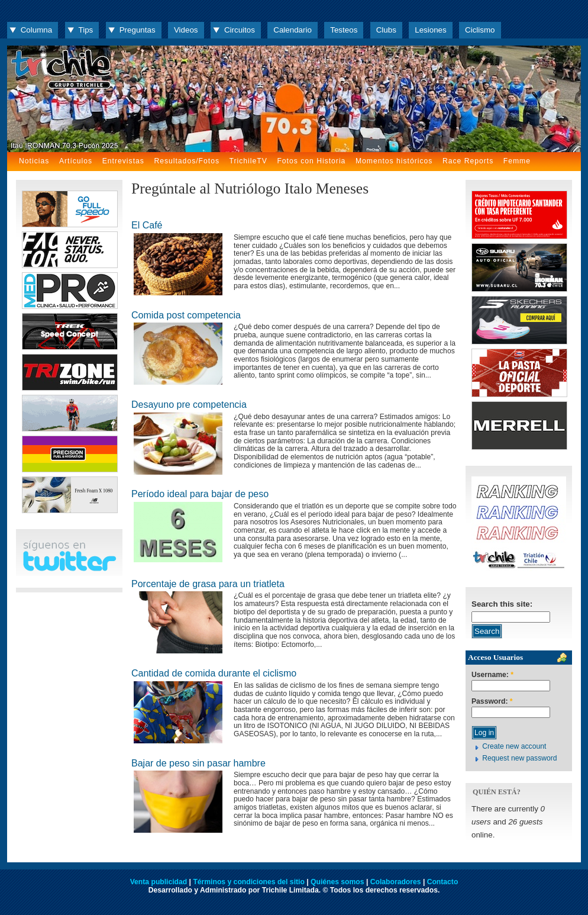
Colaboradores (396, 882)
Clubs (386, 30)
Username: (492, 675)
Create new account (514, 746)
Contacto (443, 882)
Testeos (344, 30)
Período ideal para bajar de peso (200, 494)
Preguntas (138, 30)
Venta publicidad (159, 882)
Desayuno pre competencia (189, 405)
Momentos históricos (394, 161)
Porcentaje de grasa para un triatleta (208, 584)
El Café (147, 225)
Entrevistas (123, 161)
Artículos (76, 161)
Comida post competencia (186, 315)
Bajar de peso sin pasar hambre (198, 763)
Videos (186, 30)
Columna (36, 30)
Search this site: (502, 604)
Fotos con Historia (311, 161)
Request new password (519, 758)
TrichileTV (248, 161)
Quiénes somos (337, 882)
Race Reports (468, 161)
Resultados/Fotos (187, 161)
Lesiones (430, 30)
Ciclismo (480, 30)
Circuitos (240, 30)
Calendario (293, 30)
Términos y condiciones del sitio (248, 882)
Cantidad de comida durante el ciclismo (214, 673)
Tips (86, 30)
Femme (517, 161)
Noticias (34, 161)
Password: (492, 702)
